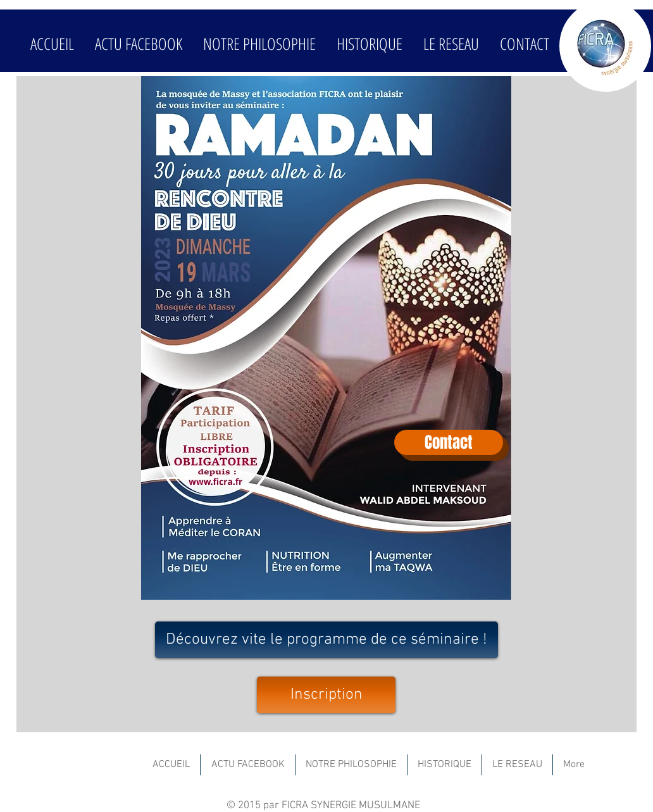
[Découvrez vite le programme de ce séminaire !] (326, 640)
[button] (259, 44)
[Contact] (449, 442)
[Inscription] (326, 695)
